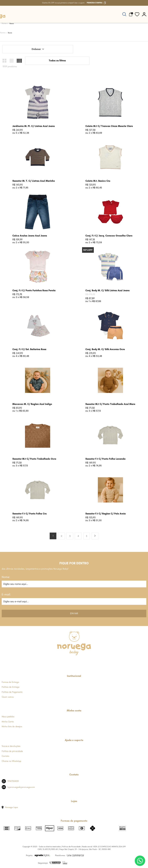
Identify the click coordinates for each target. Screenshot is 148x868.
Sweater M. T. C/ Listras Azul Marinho (34, 181)
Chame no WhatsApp (11, 761)
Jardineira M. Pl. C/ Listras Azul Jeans (34, 126)
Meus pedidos (8, 716)
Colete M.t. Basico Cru (98, 181)
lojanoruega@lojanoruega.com (18, 787)
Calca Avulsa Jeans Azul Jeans (30, 236)
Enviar (74, 613)
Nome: (6, 577)
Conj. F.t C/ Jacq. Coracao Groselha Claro (109, 236)
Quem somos (8, 697)
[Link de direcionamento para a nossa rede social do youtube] (82, 662)
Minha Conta (8, 722)
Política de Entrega (10, 687)
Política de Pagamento (12, 692)
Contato (5, 756)
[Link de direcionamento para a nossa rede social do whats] (74, 662)
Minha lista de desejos (12, 726)
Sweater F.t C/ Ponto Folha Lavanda (105, 459)
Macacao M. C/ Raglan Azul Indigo (32, 404)
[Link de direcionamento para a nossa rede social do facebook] (57, 662)
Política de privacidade (12, 751)
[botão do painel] (144, 14)
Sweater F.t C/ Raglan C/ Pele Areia (106, 514)
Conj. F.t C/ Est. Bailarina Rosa (29, 349)
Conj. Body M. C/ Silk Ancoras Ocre (105, 349)
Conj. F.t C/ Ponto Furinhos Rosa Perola (34, 290)
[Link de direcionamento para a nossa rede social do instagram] (66, 662)
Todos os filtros (57, 61)
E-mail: (6, 594)
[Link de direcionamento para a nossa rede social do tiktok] (91, 662)
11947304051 (10, 781)
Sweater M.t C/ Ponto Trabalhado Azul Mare (110, 404)
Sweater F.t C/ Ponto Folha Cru (30, 514)
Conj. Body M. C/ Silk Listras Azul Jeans (107, 290)
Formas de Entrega (10, 682)
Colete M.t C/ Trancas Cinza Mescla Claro (109, 126)
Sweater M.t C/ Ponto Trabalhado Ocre (34, 459)
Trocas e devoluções (11, 746)
